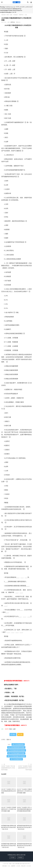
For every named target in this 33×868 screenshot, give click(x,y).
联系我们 (21, 858)
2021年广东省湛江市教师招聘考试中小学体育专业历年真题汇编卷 (24, 791)
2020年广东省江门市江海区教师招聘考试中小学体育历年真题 (8, 768)
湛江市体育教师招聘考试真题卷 (16, 750)
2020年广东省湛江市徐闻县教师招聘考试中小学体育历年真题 (25, 768)
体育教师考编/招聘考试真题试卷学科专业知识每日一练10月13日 (24, 846)
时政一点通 (17, 2)
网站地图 (17, 864)
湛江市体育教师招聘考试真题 (16, 747)
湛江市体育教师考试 (16, 759)
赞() (13, 734)
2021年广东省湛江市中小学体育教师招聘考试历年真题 (9, 791)
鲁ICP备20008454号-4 (25, 864)
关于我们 (13, 858)
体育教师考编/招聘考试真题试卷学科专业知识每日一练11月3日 (9, 827)
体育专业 (21, 15)
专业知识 (15, 15)
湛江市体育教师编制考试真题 (16, 753)
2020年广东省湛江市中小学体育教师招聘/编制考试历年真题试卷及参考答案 (24, 809)
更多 (8, 740)
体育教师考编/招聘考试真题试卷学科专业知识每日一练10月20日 (9, 846)
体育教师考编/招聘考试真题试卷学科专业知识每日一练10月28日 (24, 827)
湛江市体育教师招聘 (18, 744)
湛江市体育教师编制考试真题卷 (16, 756)
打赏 (20, 734)
